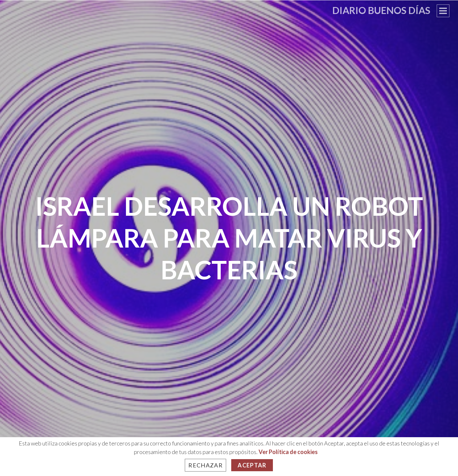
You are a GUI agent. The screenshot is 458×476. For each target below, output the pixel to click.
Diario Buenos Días (381, 10)
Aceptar (252, 465)
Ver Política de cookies (288, 452)
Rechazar (205, 465)
